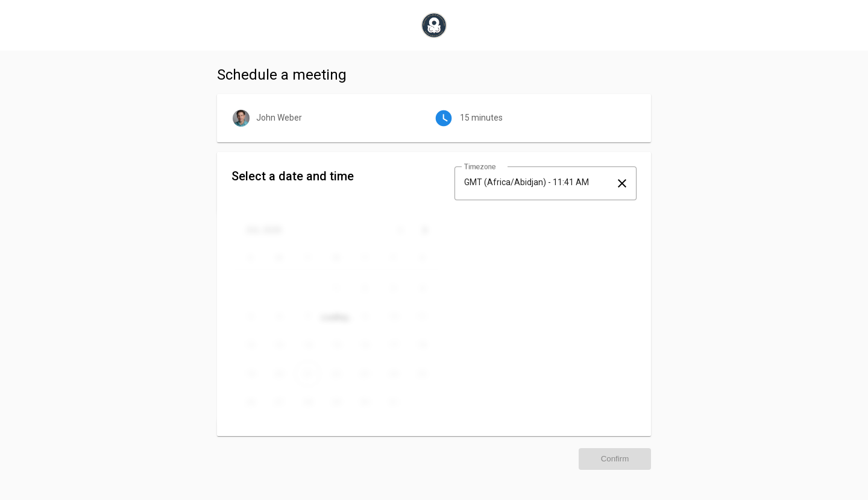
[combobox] (535, 182)
